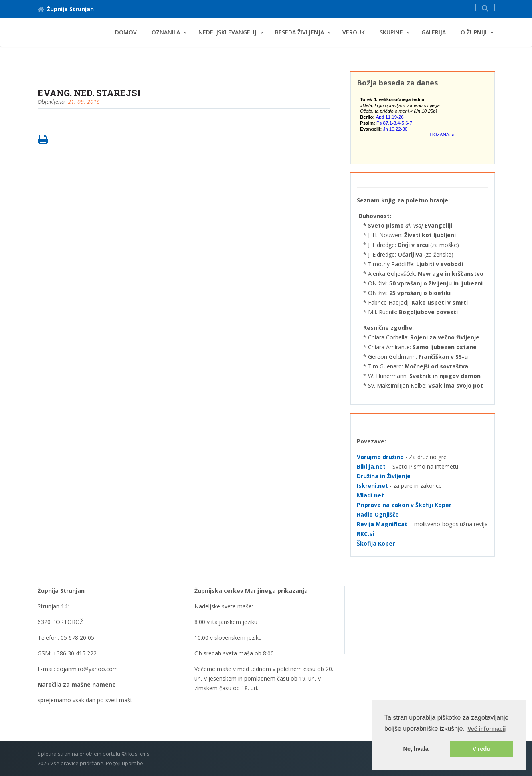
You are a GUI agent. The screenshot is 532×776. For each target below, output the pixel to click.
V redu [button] (481, 749)
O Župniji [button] (474, 32)
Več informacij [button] (486, 729)
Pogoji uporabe (124, 763)
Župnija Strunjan (66, 9)
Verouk (354, 32)
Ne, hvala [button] (416, 749)
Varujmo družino (380, 457)
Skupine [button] (391, 32)
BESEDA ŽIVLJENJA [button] (299, 32)
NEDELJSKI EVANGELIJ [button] (228, 32)
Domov (126, 32)
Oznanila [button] (166, 32)
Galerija (434, 32)
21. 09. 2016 (84, 102)
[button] (485, 8)
